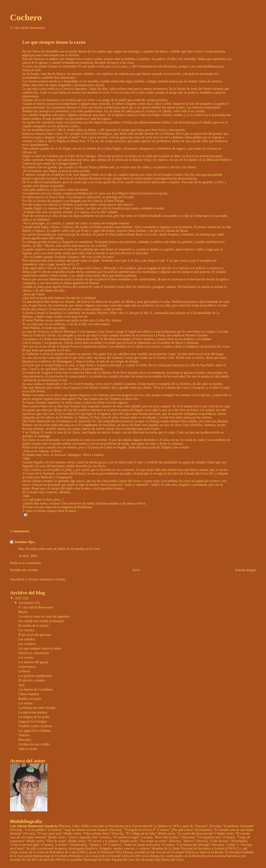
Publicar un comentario (25, 563)
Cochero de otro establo (34, 744)
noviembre (27, 603)
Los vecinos (26, 630)
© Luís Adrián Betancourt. (36, 607)
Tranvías (24, 735)
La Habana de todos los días (37, 708)
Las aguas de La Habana (34, 731)
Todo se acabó (28, 749)
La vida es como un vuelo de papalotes (44, 616)
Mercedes (25, 740)
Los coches (26, 657)
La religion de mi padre (34, 717)
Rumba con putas (30, 699)
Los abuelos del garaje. (34, 662)
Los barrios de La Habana (35, 689)
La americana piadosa (33, 712)
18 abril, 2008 (28, 556)
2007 (19, 598)
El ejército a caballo (31, 680)
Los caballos (27, 639)
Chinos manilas (29, 694)
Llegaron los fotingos (33, 721)
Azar (22, 685)
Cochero (26, 17)
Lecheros (24, 671)
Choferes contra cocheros (35, 726)
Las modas (25, 703)
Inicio (136, 570)
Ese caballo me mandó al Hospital (41, 621)
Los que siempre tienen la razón (39, 648)
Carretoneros (27, 667)
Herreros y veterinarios (34, 653)
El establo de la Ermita (33, 626)
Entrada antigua (246, 570)
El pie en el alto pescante (35, 635)
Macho (23, 612)
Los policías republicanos (35, 676)
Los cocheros (27, 644)
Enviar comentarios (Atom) (47, 579)
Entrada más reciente (24, 570)
